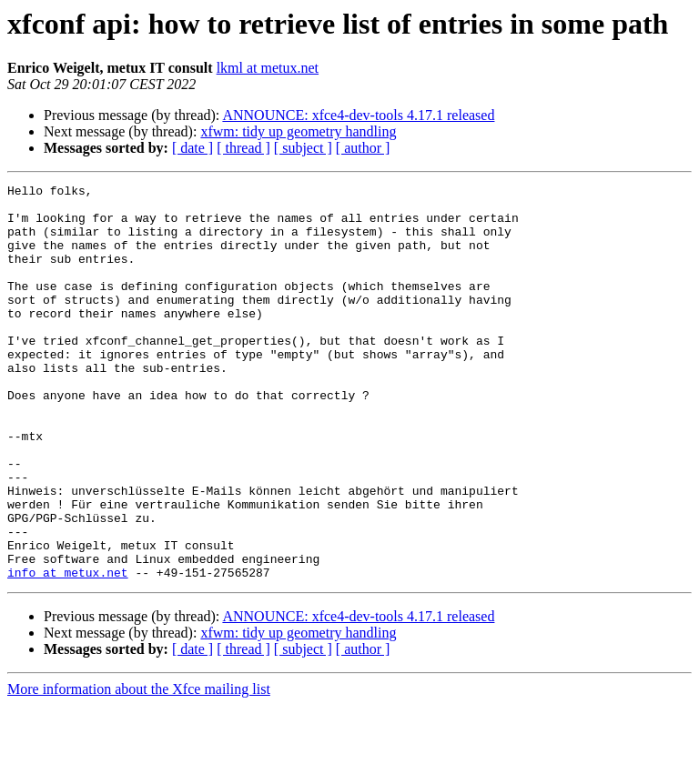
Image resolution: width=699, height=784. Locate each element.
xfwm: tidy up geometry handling (298, 131)
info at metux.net (68, 651)
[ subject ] (303, 148)
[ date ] (192, 148)
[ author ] (363, 148)
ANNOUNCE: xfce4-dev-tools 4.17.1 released (358, 115)
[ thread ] (243, 148)
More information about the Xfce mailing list (139, 768)
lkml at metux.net (268, 68)
